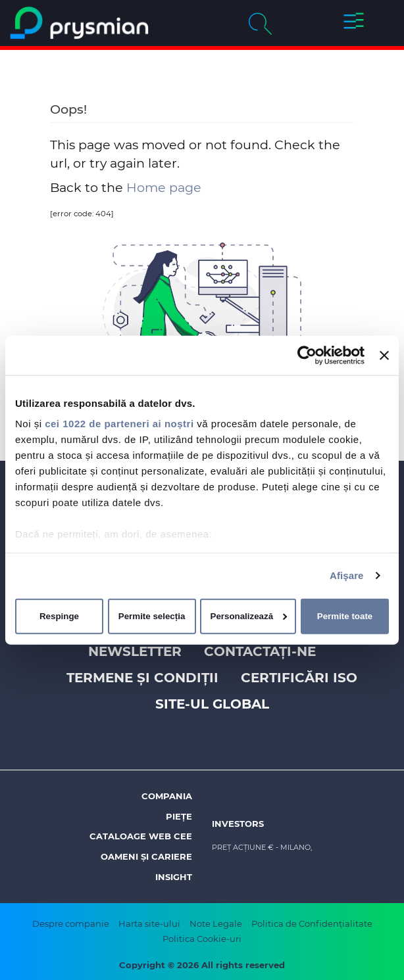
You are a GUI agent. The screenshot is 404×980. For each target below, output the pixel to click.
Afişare (347, 575)
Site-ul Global (212, 704)
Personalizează (249, 616)
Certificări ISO (299, 678)
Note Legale (216, 923)
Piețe (179, 816)
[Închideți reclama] (384, 355)
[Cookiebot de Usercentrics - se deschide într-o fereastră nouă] (307, 355)
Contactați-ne (260, 651)
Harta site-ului (149, 923)
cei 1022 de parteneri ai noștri (119, 424)
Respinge (59, 616)
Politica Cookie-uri (202, 939)
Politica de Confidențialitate (312, 923)
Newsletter (135, 651)
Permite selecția (152, 616)
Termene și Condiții (142, 678)
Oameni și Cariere (146, 856)
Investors (238, 824)
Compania (167, 796)
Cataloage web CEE (141, 836)
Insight (174, 877)
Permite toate (345, 616)
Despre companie (71, 923)
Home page (164, 187)
